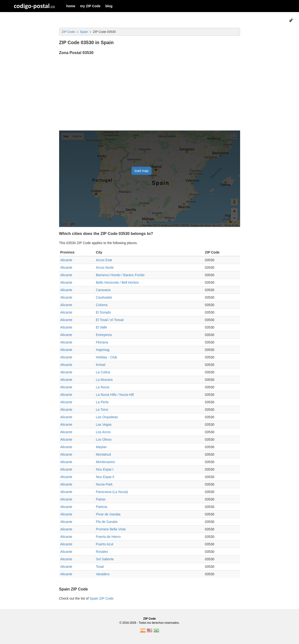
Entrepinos (104, 335)
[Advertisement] (150, 93)
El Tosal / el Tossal (110, 320)
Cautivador (104, 297)
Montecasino (105, 462)
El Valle (101, 327)
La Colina (103, 372)
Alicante (66, 260)
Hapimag (103, 350)
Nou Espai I (104, 469)
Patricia (101, 507)
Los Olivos (104, 439)
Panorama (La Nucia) (112, 492)
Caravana (103, 290)
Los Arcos (103, 432)
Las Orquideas (107, 417)
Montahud (103, 454)
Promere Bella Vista (111, 529)
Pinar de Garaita (108, 514)
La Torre (102, 410)
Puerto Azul (104, 544)
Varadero (103, 574)
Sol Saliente (105, 559)
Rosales (102, 552)
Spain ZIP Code (101, 598)
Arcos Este (104, 260)
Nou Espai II (105, 477)
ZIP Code (150, 619)
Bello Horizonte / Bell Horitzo (117, 282)
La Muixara (104, 380)
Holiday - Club (106, 357)
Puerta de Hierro (108, 537)
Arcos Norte (105, 267)
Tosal (100, 567)
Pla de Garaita (107, 522)
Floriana (102, 342)
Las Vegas (104, 425)
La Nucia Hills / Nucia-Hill (115, 395)
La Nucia (102, 387)
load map (142, 171)
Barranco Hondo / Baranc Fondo (120, 275)
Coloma (102, 305)
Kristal (101, 365)
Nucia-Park (104, 484)
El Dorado (103, 312)
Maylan (101, 447)
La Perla (102, 402)
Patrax (101, 499)
